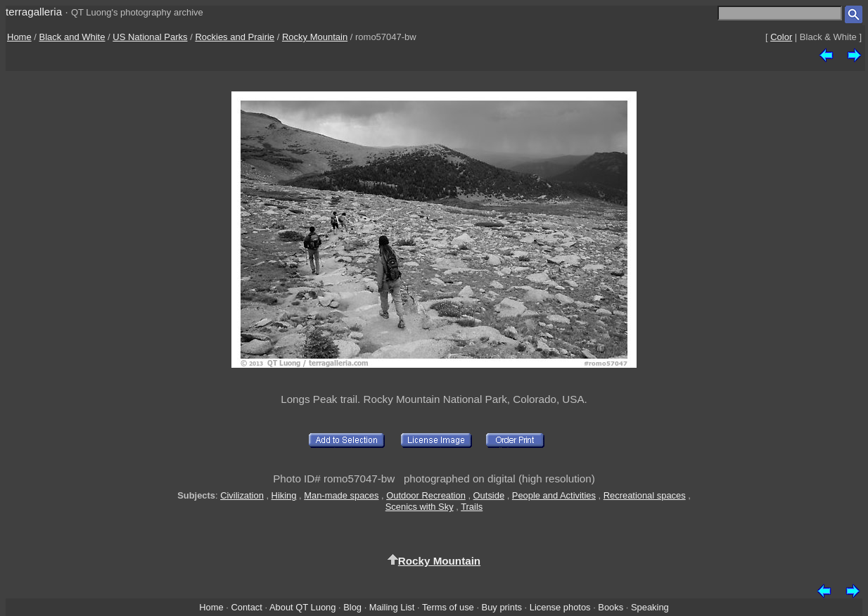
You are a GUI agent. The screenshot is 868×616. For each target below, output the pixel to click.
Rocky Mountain (315, 37)
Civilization (242, 495)
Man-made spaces (341, 495)
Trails (472, 507)
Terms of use (448, 607)
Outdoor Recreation (426, 495)
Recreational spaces (645, 495)
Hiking (284, 495)
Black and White (72, 37)
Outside (489, 495)
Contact (246, 607)
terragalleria (34, 12)
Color (781, 37)
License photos (560, 607)
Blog (352, 607)
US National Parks (150, 37)
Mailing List (392, 607)
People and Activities (554, 495)
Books (611, 607)
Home (19, 37)
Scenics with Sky (420, 507)
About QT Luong (302, 607)
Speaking (650, 607)
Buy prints (502, 607)
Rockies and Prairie (235, 37)
